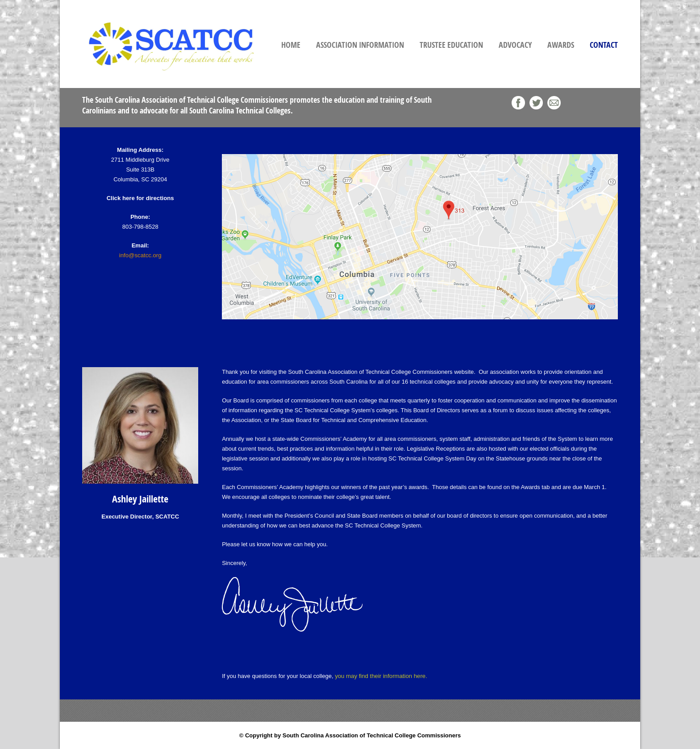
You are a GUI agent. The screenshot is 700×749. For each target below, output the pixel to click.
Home (291, 45)
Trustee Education (451, 45)
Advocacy (515, 45)
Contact (604, 45)
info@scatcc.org (140, 255)
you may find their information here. (380, 676)
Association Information (360, 45)
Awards (561, 45)
